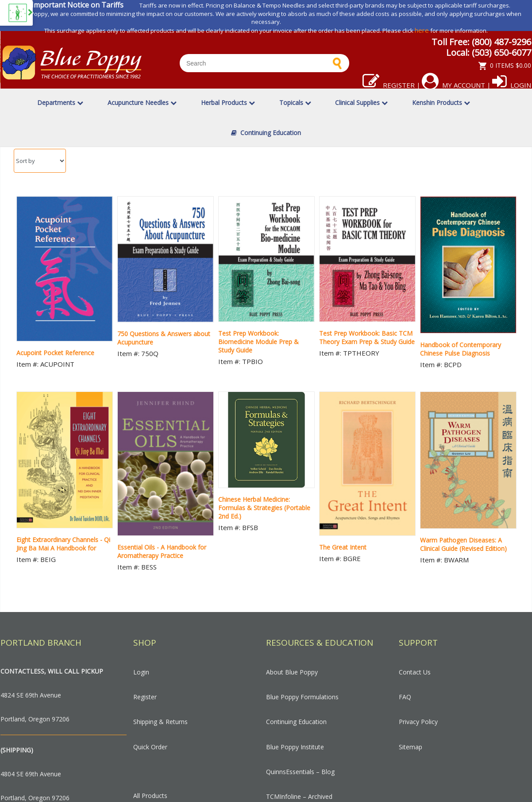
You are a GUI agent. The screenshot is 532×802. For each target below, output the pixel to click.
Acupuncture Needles (142, 103)
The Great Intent (343, 547)
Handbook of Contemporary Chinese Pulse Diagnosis (461, 349)
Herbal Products (228, 103)
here (422, 30)
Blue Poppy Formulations (302, 697)
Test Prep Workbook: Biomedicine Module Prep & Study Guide (258, 342)
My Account (453, 85)
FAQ (405, 697)
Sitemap (411, 747)
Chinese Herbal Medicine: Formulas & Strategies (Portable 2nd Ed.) (264, 508)
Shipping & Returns (160, 722)
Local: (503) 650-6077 (489, 52)
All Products (150, 796)
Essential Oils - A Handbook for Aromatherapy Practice (162, 551)
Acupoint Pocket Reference (55, 353)
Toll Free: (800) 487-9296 (481, 42)
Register (389, 85)
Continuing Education (266, 133)
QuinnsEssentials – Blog (300, 772)
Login (512, 85)
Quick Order (150, 747)
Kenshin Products (441, 103)
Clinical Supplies (361, 103)
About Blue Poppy (292, 672)
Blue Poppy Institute (295, 747)
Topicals (295, 103)
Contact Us (415, 672)
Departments (60, 103)
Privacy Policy (418, 722)
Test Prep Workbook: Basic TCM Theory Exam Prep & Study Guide (367, 337)
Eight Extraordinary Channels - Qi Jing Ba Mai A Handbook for (63, 544)
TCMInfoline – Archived (299, 796)
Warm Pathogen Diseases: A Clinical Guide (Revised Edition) (463, 544)
